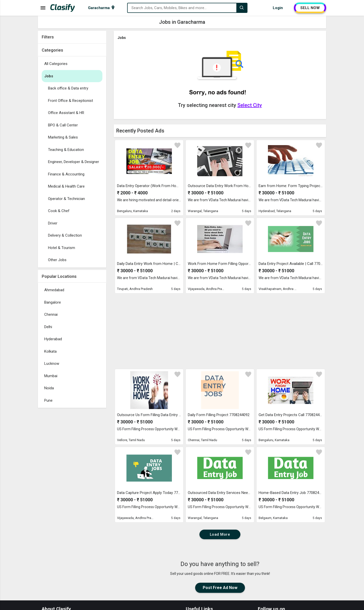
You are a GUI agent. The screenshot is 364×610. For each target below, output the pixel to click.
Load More (220, 534)
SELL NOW (310, 8)
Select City (250, 105)
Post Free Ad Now (220, 588)
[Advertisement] (72, 486)
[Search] (242, 8)
